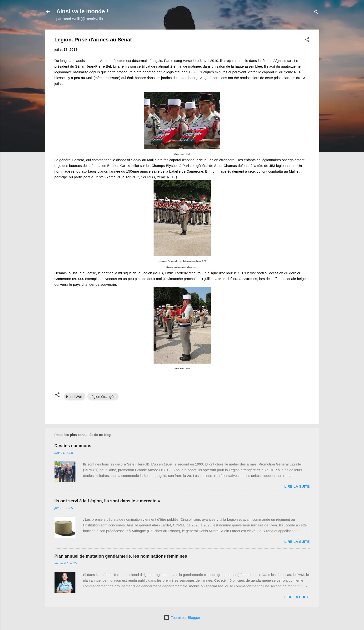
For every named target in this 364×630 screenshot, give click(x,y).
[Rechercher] (316, 13)
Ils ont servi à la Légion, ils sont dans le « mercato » (107, 501)
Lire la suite (297, 486)
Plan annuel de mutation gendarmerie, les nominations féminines (121, 556)
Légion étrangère (103, 397)
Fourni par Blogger (182, 617)
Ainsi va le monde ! (82, 11)
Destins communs (73, 446)
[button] (307, 40)
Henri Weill (75, 397)
